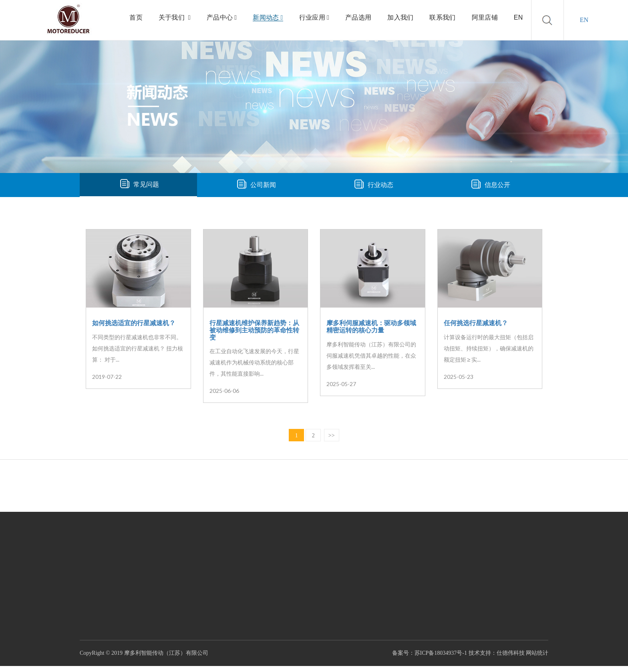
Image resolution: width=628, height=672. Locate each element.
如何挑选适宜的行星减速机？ (134, 323)
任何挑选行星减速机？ (476, 323)
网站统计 (537, 653)
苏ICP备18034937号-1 (441, 653)
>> (332, 436)
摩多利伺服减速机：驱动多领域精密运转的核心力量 (371, 327)
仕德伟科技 (511, 653)
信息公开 (497, 185)
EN (584, 20)
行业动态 (380, 185)
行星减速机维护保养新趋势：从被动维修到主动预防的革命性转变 (254, 330)
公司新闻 (263, 185)
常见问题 (146, 184)
